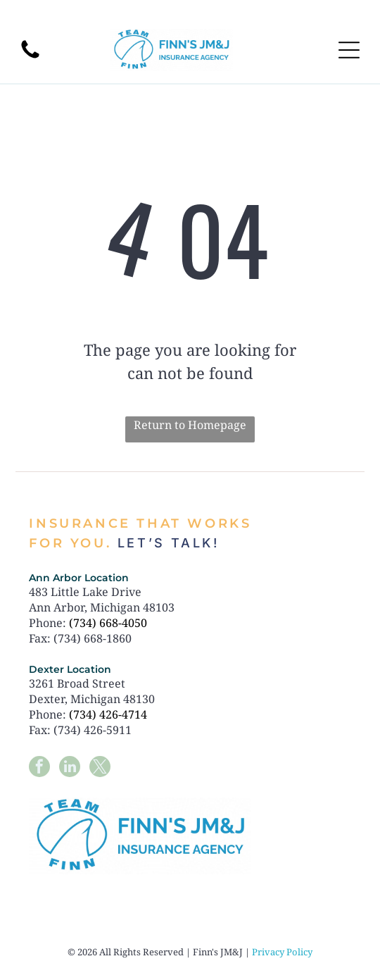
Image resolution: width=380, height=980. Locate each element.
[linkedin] (70, 768)
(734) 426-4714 (108, 714)
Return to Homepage (190, 425)
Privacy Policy (282, 952)
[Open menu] (349, 50)
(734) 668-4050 (108, 623)
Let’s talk (165, 543)
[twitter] (100, 768)
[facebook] (39, 768)
